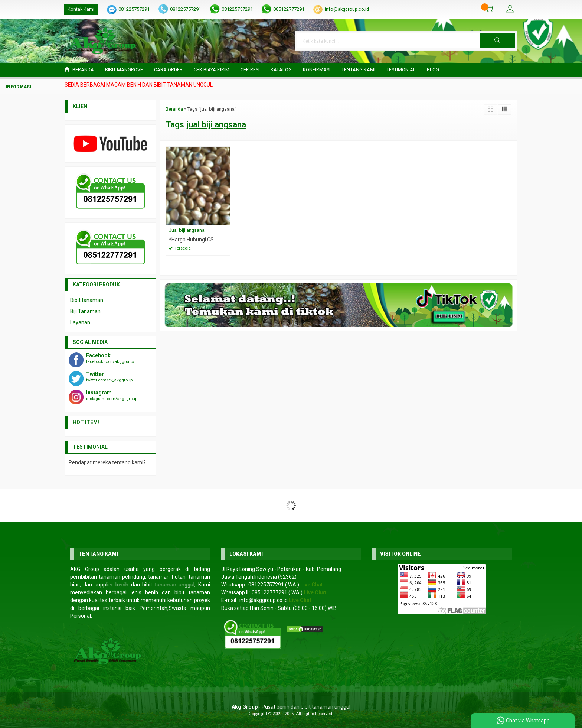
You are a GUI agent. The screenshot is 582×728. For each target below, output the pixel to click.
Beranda (79, 70)
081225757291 (134, 9)
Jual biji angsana (187, 230)
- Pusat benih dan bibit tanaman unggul (291, 707)
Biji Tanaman (85, 311)
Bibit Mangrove (124, 70)
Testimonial (401, 70)
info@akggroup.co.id (347, 9)
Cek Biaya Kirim (212, 70)
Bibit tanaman (87, 300)
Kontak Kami (81, 9)
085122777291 (289, 9)
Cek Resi (250, 70)
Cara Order (168, 70)
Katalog (281, 70)
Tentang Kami (358, 70)
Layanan (80, 322)
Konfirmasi (317, 70)
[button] (498, 41)
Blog (433, 70)
